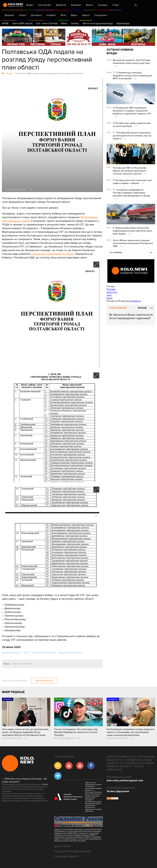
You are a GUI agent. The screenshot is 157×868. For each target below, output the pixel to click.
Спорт (116, 5)
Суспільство (44, 5)
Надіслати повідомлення (72, 851)
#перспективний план (70, 653)
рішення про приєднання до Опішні (52, 254)
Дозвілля (61, 5)
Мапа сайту (63, 846)
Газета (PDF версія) (22, 23)
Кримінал (76, 5)
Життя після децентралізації (98, 23)
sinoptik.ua (135, 301)
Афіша (86, 15)
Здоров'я (9, 15)
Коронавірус (123, 23)
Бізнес (90, 5)
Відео (74, 15)
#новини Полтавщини (44, 653)
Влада (30, 5)
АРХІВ (5, 23)
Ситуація (103, 5)
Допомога (36, 15)
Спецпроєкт (101, 15)
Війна (64, 23)
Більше (142, 308)
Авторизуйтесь (44, 681)
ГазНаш (75, 23)
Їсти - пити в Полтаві (47, 23)
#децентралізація (11, 653)
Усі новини (116, 253)
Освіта (23, 15)
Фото (63, 15)
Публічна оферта (66, 857)
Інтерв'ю (51, 15)
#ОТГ (27, 653)
